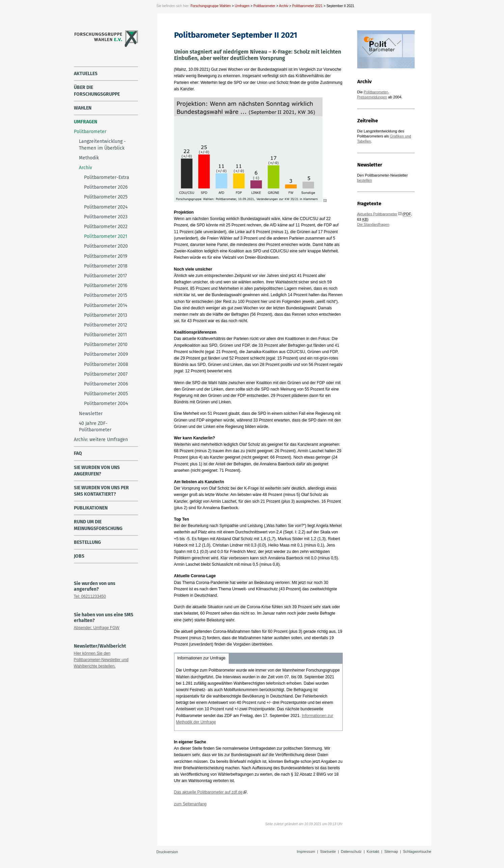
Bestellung (87, 542)
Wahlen (83, 108)
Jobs (79, 556)
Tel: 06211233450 (90, 596)
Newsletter (91, 414)
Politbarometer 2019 (106, 256)
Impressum (306, 851)
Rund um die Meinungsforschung (98, 525)
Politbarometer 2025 (106, 197)
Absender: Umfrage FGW (97, 628)
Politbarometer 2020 (106, 246)
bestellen (365, 180)
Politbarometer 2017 (105, 276)
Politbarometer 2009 (106, 354)
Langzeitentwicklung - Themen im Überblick (102, 145)
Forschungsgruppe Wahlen (211, 6)
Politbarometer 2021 (307, 6)
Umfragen (242, 6)
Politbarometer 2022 (106, 227)
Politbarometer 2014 (106, 305)
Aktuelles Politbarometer (377, 214)
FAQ (78, 453)
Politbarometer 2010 (106, 345)
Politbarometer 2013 (106, 315)
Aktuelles (86, 74)
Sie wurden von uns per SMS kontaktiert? (101, 491)
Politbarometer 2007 (106, 374)
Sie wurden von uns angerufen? (97, 471)
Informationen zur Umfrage (202, 658)
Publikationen (91, 508)
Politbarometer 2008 (106, 364)
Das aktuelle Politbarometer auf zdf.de (208, 792)
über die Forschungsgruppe (97, 91)
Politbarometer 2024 (106, 207)
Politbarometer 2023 (106, 217)
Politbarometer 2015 (106, 295)
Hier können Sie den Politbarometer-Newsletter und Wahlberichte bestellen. (101, 660)
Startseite (328, 851)
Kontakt (373, 851)
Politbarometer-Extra (107, 177)
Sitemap (391, 851)
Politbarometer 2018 (106, 266)
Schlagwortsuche (417, 851)
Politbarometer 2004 (106, 404)
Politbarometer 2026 (106, 187)
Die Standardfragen (373, 224)
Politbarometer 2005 (106, 394)
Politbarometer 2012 (106, 325)
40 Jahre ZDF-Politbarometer (95, 427)
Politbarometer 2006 (106, 384)
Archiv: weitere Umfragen (101, 440)
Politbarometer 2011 (105, 335)
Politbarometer (264, 6)
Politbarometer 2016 (106, 286)
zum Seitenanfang (190, 804)
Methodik (89, 158)
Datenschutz (351, 851)
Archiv (284, 6)
